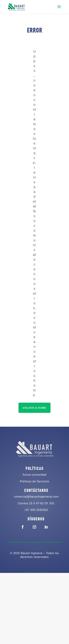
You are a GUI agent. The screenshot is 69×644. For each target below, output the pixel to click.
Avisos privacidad (35, 475)
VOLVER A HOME (34, 408)
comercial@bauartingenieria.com (36, 497)
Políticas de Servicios (35, 481)
